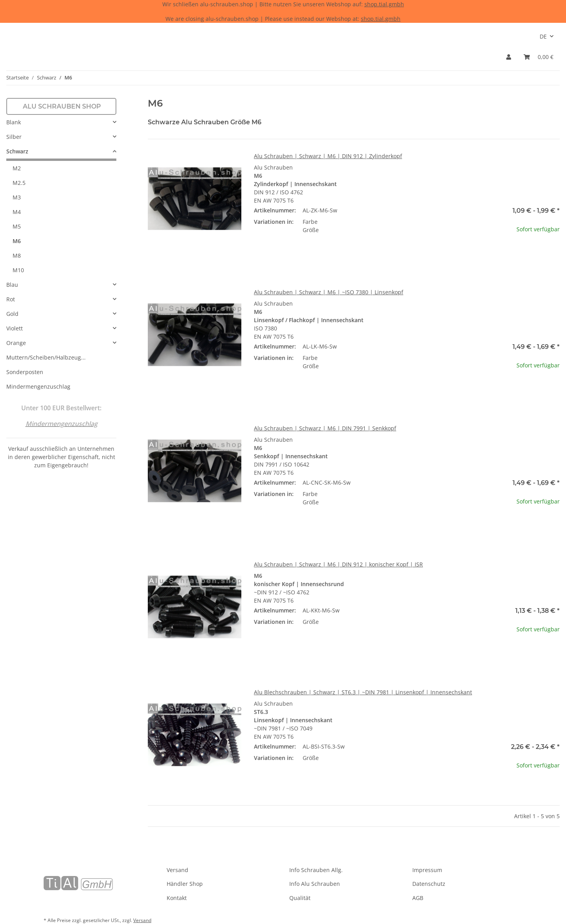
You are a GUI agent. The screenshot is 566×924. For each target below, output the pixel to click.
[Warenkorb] (538, 57)
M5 (17, 226)
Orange (16, 343)
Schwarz (17, 151)
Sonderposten (25, 372)
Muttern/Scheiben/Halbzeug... (46, 357)
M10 (18, 270)
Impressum (427, 870)
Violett (15, 328)
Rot (11, 299)
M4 (17, 212)
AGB (418, 898)
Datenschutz (429, 884)
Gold (12, 314)
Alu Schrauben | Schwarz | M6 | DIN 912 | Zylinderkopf (328, 156)
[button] (509, 57)
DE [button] (543, 36)
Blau (12, 285)
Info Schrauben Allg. (316, 870)
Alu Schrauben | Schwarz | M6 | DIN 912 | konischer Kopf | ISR (338, 564)
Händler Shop (185, 884)
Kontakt (177, 898)
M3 (17, 197)
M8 (17, 255)
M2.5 (19, 183)
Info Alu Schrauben (315, 884)
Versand (177, 870)
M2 (17, 168)
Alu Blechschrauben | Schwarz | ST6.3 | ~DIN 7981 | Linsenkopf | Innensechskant (363, 692)
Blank (14, 122)
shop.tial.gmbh (384, 4)
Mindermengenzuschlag (38, 386)
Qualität (300, 898)
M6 (17, 241)
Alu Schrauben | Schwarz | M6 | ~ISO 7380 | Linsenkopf (329, 292)
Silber (14, 137)
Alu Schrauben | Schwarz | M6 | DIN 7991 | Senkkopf (325, 428)
